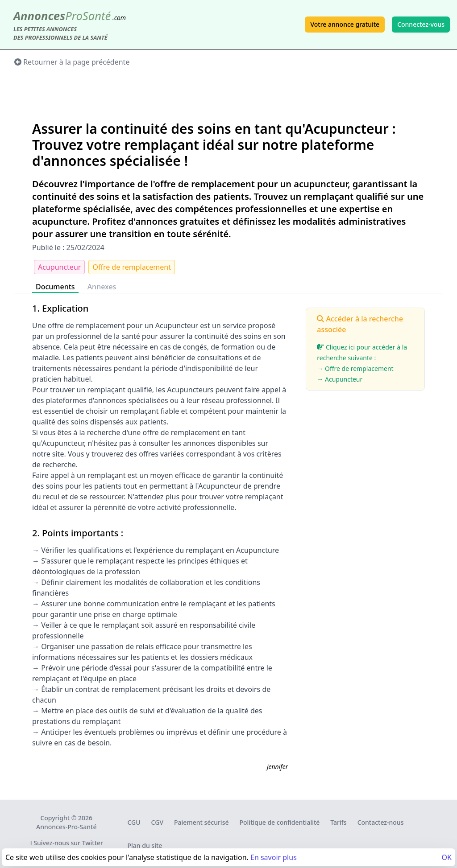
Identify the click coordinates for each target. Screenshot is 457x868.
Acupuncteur (59, 267)
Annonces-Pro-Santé (66, 827)
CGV (157, 822)
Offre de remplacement (132, 267)
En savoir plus (274, 857)
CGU (134, 822)
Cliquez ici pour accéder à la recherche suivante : (365, 364)
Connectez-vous (421, 24)
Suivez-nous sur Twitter (66, 843)
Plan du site (145, 845)
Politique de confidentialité (280, 822)
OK (447, 857)
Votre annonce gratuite (345, 24)
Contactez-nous (381, 822)
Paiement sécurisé (201, 822)
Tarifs (338, 822)
